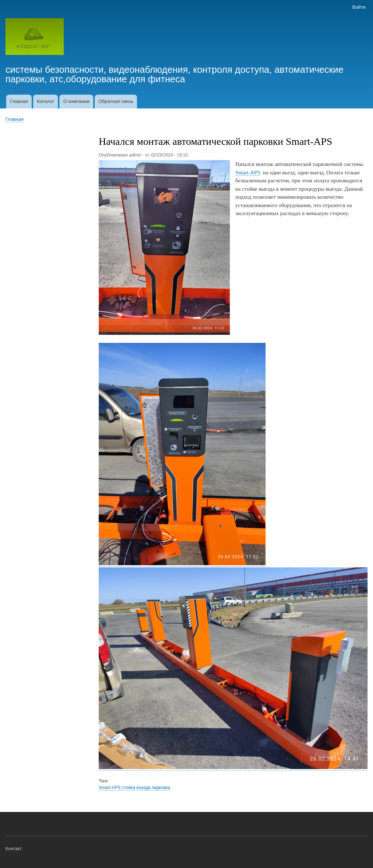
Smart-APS (248, 173)
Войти (359, 7)
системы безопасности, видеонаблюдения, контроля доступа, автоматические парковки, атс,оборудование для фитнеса (174, 74)
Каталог (46, 101)
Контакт (14, 849)
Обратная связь (116, 101)
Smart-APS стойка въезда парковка (134, 788)
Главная (19, 101)
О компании (76, 101)
